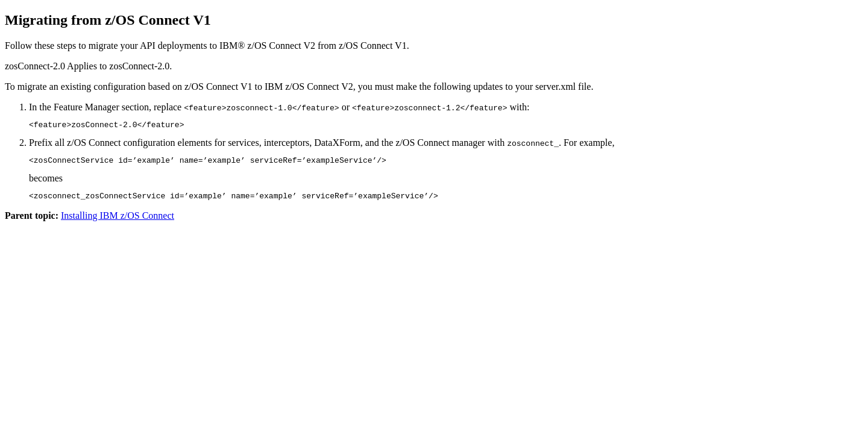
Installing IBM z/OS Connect (118, 221)
